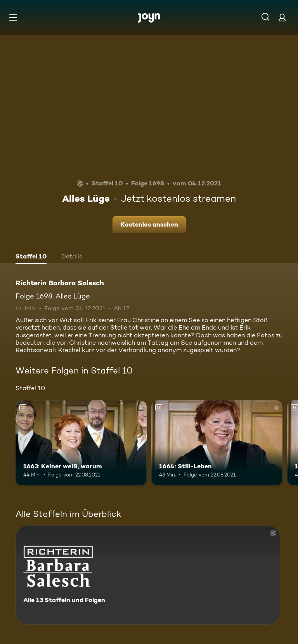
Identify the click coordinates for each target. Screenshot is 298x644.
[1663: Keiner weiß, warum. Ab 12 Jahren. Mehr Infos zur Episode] (81, 443)
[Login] (282, 17)
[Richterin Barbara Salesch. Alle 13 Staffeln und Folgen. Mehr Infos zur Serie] (148, 575)
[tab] (31, 257)
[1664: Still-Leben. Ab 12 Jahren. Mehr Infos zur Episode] (217, 443)
